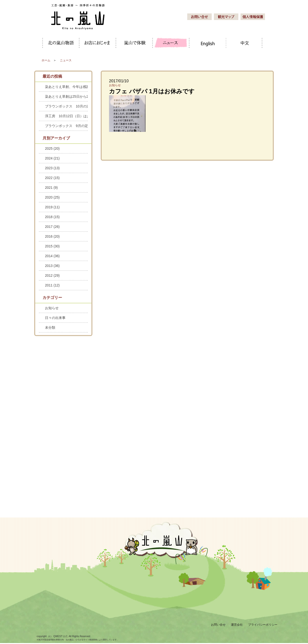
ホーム (46, 60)
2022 (52, 178)
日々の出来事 (55, 318)
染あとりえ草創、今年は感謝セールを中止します (66, 87)
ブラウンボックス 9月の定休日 (66, 126)
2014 (52, 256)
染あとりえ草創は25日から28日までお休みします (66, 96)
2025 (52, 148)
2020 (52, 197)
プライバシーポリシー (263, 625)
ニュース (66, 60)
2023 (52, 168)
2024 (52, 158)
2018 (52, 217)
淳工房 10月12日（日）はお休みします (66, 116)
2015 (52, 246)
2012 (52, 275)
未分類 (50, 327)
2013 (52, 266)
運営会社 (237, 625)
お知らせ (115, 85)
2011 (52, 285)
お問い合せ (218, 625)
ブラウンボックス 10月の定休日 (66, 106)
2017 (52, 227)
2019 (52, 207)
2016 (52, 236)
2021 (51, 188)
